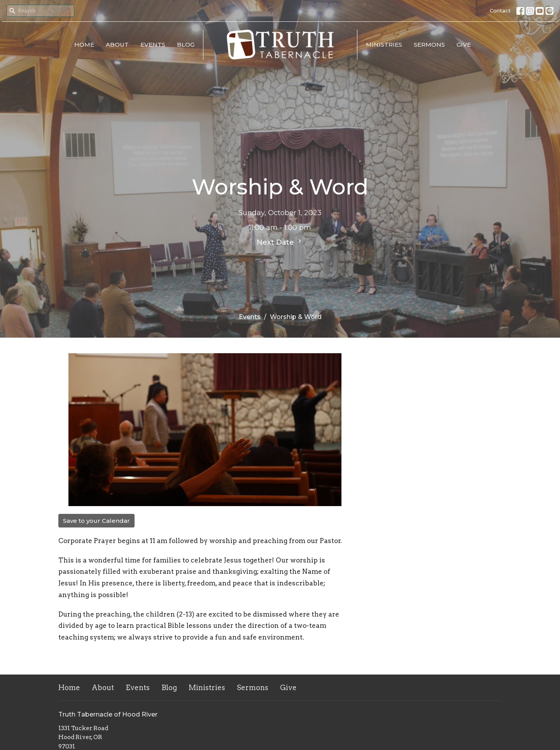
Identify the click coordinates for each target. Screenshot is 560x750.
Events (153, 45)
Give (464, 45)
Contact (500, 11)
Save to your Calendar (96, 521)
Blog (186, 45)
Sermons (429, 45)
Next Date (280, 242)
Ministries (384, 45)
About (117, 45)
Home (84, 45)
